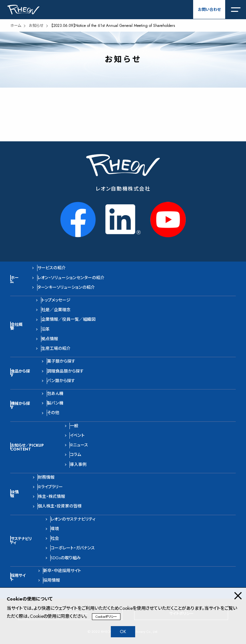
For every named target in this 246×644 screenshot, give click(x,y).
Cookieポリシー (106, 617)
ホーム (16, 26)
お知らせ (36, 26)
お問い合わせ (209, 10)
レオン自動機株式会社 (123, 189)
